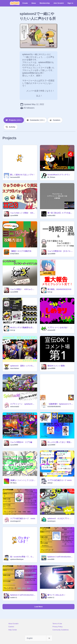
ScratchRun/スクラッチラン (59, 175)
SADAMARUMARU (54, 407)
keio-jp (50, 292)
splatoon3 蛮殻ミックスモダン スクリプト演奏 (23, 366)
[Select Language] (39, 638)
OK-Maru (13, 483)
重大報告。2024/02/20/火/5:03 (59, 289)
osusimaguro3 (15, 521)
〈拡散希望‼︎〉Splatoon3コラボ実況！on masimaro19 (60, 404)
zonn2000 (51, 559)
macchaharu (15, 368)
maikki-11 (14, 598)
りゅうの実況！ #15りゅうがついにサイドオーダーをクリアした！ (23, 289)
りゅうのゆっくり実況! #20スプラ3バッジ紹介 (23, 213)
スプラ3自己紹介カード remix (23, 518)
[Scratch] (15, 3)
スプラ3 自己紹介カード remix (60, 480)
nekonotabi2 (15, 407)
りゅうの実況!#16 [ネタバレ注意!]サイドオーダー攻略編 (60, 251)
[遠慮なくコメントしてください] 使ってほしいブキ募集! (23, 480)
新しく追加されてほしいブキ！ (22, 175)
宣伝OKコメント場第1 (56, 366)
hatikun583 (51, 216)
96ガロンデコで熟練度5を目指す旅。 (23, 328)
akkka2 (50, 483)
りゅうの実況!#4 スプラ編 (21, 442)
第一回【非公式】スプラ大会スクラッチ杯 (60, 213)
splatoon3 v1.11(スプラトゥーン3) (60, 518)
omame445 (51, 330)
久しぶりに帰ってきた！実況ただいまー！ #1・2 (60, 442)
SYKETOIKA (15, 254)
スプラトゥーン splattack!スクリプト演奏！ (23, 404)
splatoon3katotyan (17, 559)
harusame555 (15, 177)
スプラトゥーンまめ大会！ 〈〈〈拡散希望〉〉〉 (60, 328)
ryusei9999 (14, 216)
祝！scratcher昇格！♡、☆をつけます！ (23, 557)
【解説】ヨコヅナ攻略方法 (21, 251)
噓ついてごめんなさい (56, 595)
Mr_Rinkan (51, 177)
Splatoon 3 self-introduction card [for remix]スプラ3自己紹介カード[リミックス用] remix (60, 557)
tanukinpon (52, 521)
